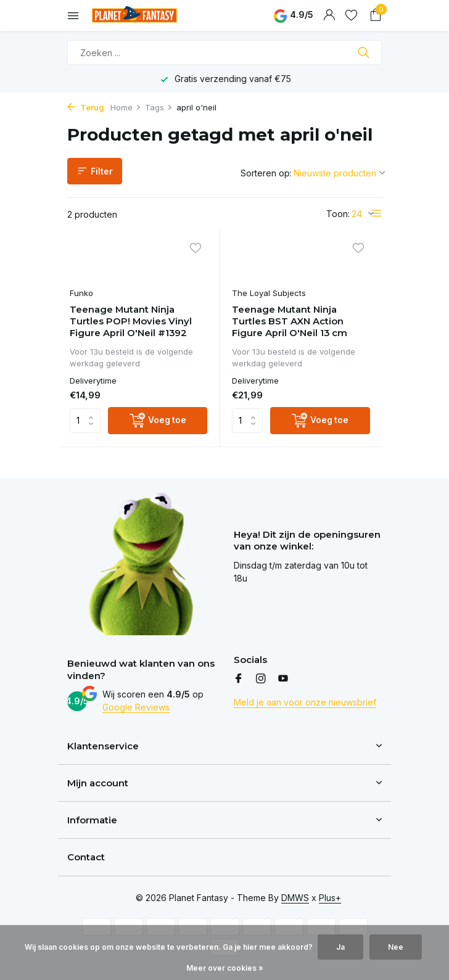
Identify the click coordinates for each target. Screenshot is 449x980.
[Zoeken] (224, 52)
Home (126, 107)
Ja (340, 947)
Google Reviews (136, 708)
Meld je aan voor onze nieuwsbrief (305, 703)
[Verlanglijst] (351, 15)
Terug (86, 107)
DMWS (295, 898)
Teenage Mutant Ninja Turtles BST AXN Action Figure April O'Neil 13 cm (290, 322)
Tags (159, 107)
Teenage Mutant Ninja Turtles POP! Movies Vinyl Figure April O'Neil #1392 (132, 322)
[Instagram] (261, 680)
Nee (396, 947)
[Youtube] (283, 680)
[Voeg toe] (158, 422)
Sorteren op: (266, 173)
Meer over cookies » (225, 968)
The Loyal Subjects (270, 294)
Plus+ (330, 898)
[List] (376, 213)
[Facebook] (239, 680)
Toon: (338, 214)
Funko (82, 294)
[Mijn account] (329, 15)
